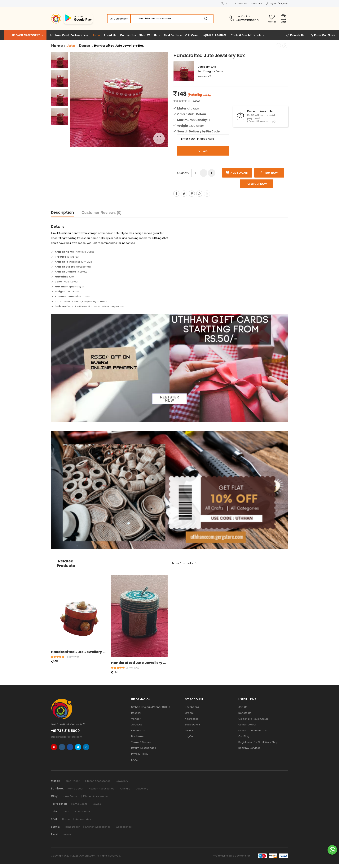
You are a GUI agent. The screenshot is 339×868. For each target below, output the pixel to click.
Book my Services (249, 748)
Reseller (136, 713)
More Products (182, 563)
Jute (71, 46)
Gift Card (192, 35)
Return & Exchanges (144, 748)
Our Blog (244, 736)
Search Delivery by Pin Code (198, 131)
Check (203, 151)
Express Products (215, 35)
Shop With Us (148, 35)
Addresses (192, 719)
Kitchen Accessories (99, 781)
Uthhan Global (247, 725)
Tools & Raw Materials (246, 35)
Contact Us (241, 3)
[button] (25, 35)
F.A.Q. (135, 760)
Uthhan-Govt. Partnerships (69, 35)
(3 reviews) (72, 657)
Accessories (83, 812)
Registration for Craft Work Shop (258, 742)
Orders (189, 713)
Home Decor (73, 781)
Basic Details (193, 725)
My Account (257, 3)
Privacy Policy (140, 754)
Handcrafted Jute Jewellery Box (80, 652)
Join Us (243, 707)
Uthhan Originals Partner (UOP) (150, 707)
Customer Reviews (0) (101, 213)
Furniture (126, 789)
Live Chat (241, 16)
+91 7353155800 (247, 20)
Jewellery (123, 781)
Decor (85, 46)
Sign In (272, 3)
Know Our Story (323, 35)
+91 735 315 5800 (65, 731)
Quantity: (183, 173)
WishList (190, 730)
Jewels (98, 804)
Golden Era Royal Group (253, 719)
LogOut (189, 736)
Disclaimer (138, 736)
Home (96, 35)
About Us (110, 35)
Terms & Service (141, 742)
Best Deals (171, 35)
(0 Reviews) (195, 101)
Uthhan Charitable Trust (253, 730)
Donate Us (295, 35)
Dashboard (192, 707)
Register (283, 3)
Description (62, 212)
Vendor (136, 719)
